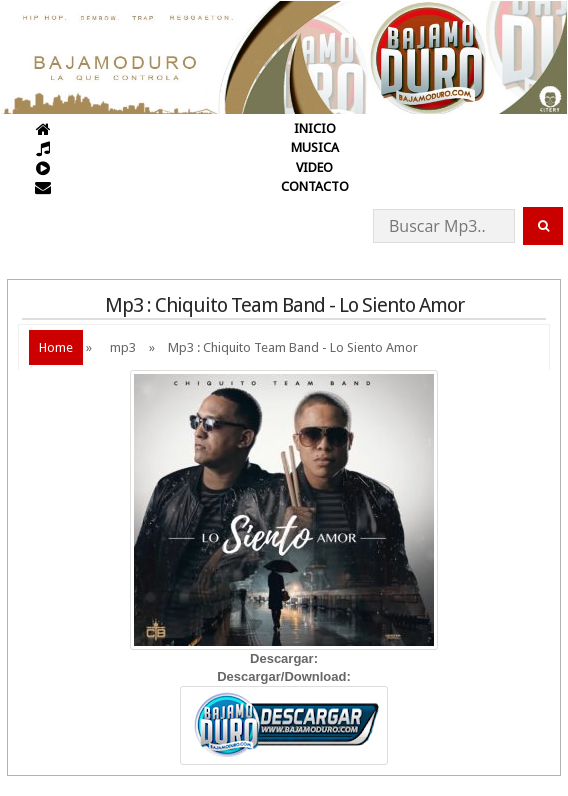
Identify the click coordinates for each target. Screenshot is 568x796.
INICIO (315, 128)
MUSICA (315, 147)
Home (56, 347)
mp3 (123, 347)
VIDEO (314, 167)
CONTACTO (315, 186)
